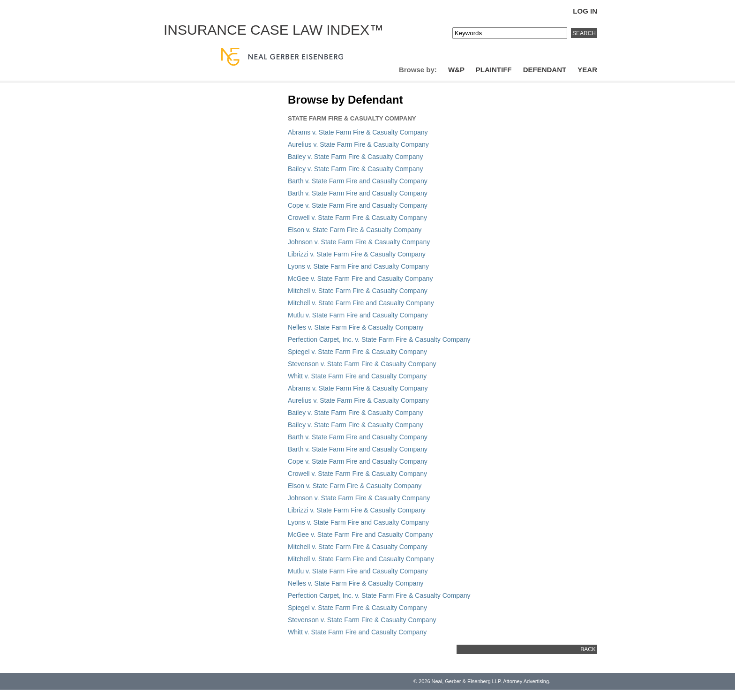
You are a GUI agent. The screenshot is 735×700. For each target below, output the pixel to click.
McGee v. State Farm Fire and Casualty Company (360, 278)
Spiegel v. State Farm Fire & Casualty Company (357, 352)
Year (587, 70)
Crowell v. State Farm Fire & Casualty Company (357, 218)
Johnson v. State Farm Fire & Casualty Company (359, 242)
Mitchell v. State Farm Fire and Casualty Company (361, 303)
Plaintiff (494, 70)
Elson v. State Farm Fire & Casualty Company (355, 230)
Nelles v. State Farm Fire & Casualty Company (356, 327)
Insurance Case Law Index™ (274, 30)
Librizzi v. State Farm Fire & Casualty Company (357, 254)
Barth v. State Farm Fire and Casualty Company (358, 181)
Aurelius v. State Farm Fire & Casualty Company (358, 144)
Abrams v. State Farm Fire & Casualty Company (358, 132)
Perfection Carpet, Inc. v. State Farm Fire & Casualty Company (379, 339)
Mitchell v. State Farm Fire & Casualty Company (358, 291)
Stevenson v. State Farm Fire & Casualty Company (362, 364)
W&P (456, 70)
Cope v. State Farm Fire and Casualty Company (358, 205)
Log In (585, 11)
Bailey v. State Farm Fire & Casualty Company (355, 157)
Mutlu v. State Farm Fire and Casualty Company (358, 315)
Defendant (545, 70)
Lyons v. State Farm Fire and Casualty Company (358, 266)
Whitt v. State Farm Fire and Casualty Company (357, 376)
